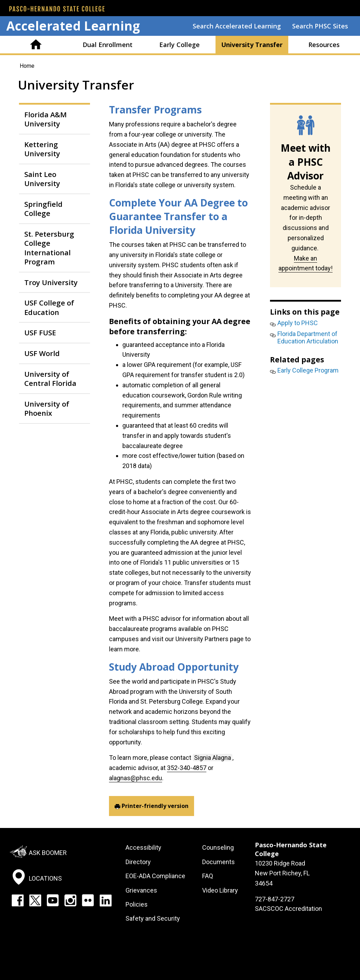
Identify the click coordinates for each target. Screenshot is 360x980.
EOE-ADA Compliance (155, 876)
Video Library (220, 890)
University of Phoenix (47, 408)
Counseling (218, 847)
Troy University (51, 282)
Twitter (35, 900)
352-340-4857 (187, 768)
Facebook (18, 900)
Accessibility (143, 847)
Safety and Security (153, 918)
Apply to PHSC (298, 323)
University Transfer (252, 45)
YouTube (53, 900)
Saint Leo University (42, 179)
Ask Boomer (48, 853)
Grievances (141, 890)
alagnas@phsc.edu (136, 778)
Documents (218, 862)
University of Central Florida (50, 379)
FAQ (208, 876)
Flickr (88, 900)
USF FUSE (40, 333)
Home (36, 45)
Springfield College (43, 209)
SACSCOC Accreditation (288, 909)
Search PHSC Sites (320, 26)
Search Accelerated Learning (237, 26)
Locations (45, 878)
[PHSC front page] (57, 9)
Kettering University (42, 149)
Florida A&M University (46, 119)
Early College (179, 45)
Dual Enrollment (108, 45)
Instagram (70, 900)
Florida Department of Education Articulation (308, 338)
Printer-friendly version (155, 806)
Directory (138, 862)
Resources (324, 45)
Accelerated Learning (73, 26)
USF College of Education (49, 307)
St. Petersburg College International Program (49, 248)
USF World (42, 353)
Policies (137, 904)
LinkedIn (105, 900)
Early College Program (308, 370)
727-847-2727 (275, 899)
